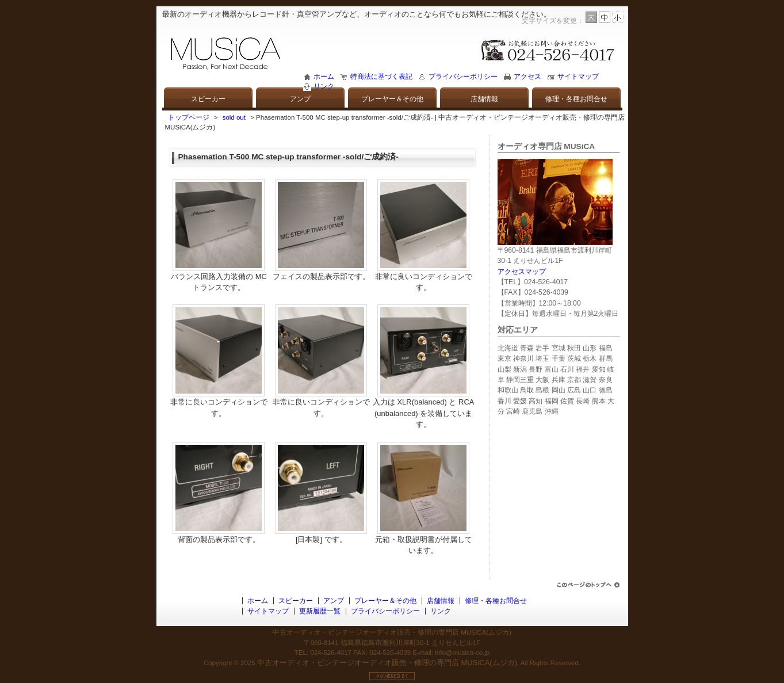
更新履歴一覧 (320, 611)
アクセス (527, 77)
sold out (234, 117)
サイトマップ (578, 77)
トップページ (189, 117)
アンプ (300, 99)
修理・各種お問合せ (576, 99)
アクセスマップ (522, 272)
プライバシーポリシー (463, 77)
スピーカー (208, 99)
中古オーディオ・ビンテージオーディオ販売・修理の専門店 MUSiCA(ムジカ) (387, 663)
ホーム (324, 77)
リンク (324, 86)
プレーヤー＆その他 (392, 99)
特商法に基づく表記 (381, 77)
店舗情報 (484, 99)
